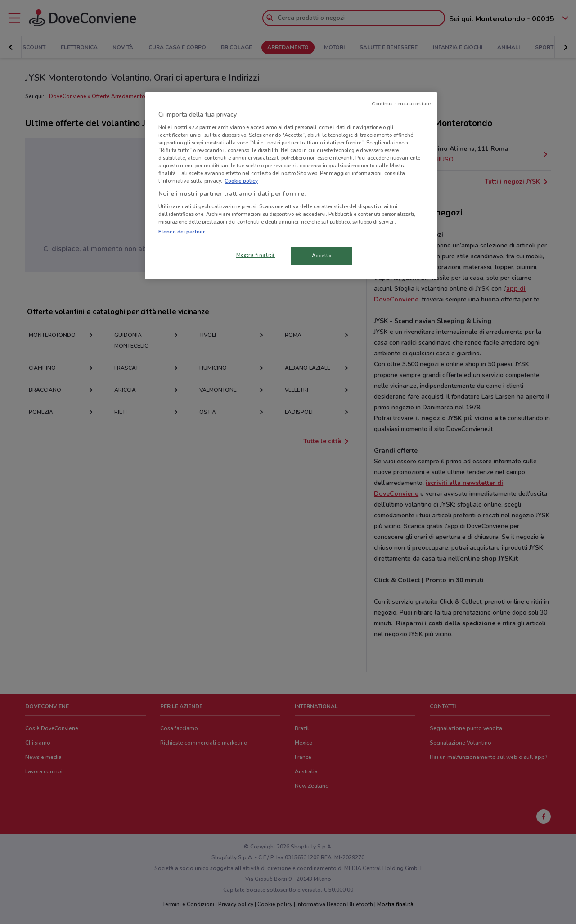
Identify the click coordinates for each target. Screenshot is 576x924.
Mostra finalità (256, 255)
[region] (291, 186)
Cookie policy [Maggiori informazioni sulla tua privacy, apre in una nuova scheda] (241, 181)
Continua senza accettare (401, 104)
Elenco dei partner (182, 232)
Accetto (322, 256)
